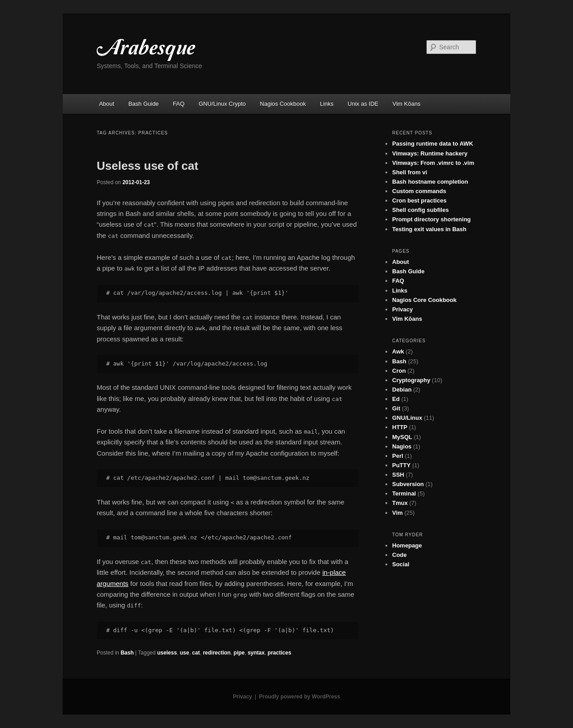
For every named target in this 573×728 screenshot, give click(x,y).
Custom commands (419, 191)
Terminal (404, 493)
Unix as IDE (363, 104)
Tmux (400, 503)
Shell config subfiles (420, 210)
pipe (239, 653)
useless (167, 653)
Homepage (407, 545)
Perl (398, 456)
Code (400, 555)
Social (401, 564)
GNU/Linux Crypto (222, 104)
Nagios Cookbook (283, 104)
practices (280, 653)
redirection (217, 653)
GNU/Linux (407, 418)
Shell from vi (410, 172)
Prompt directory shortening (432, 219)
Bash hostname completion (430, 182)
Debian (402, 390)
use (185, 653)
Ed (396, 399)
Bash (127, 653)
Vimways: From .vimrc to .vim (433, 163)
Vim (398, 513)
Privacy (402, 309)
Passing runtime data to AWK (433, 144)
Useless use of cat (148, 166)
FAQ (179, 104)
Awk (398, 351)
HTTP (400, 427)
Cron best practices (419, 200)
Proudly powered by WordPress (300, 697)
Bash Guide (144, 104)
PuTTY (401, 465)
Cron (399, 371)
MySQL (402, 437)
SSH (398, 475)
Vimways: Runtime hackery (430, 153)
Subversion (408, 484)
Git (396, 408)
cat (196, 653)
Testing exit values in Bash (429, 229)
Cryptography (411, 380)
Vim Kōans (407, 104)
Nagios (402, 446)
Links (327, 104)
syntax (256, 653)
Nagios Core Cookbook (424, 300)
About (107, 104)
